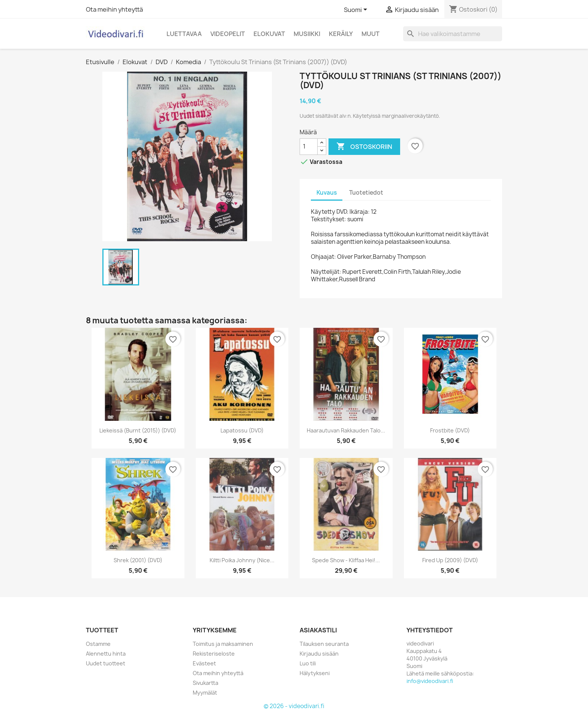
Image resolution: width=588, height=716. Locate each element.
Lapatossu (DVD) (242, 430)
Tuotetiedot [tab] (366, 193)
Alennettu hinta (106, 654)
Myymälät (205, 693)
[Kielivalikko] (357, 10)
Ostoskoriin (364, 147)
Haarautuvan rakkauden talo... (346, 430)
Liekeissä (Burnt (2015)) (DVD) (138, 430)
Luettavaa (184, 34)
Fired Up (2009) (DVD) (450, 560)
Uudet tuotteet (106, 663)
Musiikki (307, 34)
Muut (370, 34)
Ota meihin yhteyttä (114, 9)
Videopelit (228, 34)
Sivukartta (205, 683)
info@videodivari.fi (430, 681)
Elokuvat (269, 34)
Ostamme (98, 644)
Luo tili (308, 663)
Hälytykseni (315, 673)
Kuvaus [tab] (327, 193)
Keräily (341, 34)
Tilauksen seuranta (324, 644)
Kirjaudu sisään (319, 654)
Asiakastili (318, 630)
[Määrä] (309, 147)
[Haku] (453, 34)
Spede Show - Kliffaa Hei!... (346, 560)
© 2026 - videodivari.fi (294, 706)
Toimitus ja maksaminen (223, 644)
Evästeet (204, 663)
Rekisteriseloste (214, 654)
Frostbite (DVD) (450, 430)
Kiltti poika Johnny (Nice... (242, 560)
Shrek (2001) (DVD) (138, 560)
